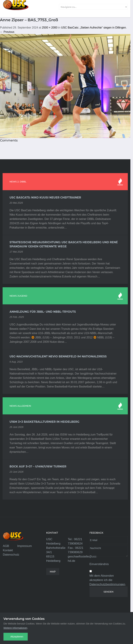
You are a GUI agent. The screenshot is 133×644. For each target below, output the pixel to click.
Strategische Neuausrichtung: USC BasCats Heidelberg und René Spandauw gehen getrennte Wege (64, 244)
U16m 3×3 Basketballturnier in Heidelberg (44, 422)
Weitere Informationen (15, 628)
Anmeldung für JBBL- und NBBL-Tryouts (43, 312)
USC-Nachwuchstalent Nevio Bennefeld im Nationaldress (58, 356)
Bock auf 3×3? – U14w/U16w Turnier (38, 467)
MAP (53, 572)
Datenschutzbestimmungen (107, 584)
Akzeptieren (17, 637)
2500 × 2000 (50, 28)
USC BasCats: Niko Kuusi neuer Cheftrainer (45, 198)
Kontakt (8, 550)
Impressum (25, 546)
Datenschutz (11, 555)
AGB (6, 546)
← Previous (7, 32)
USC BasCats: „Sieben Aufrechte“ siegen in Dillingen (94, 28)
